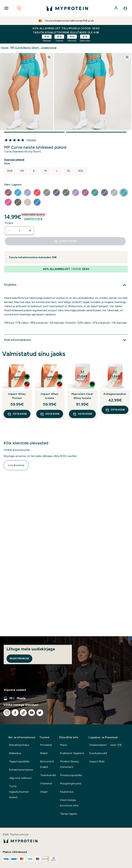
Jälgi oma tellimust (20, 778)
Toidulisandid (48, 775)
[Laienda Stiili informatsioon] (66, 340)
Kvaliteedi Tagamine (72, 753)
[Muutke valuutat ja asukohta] (66, 698)
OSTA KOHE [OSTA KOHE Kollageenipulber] (115, 410)
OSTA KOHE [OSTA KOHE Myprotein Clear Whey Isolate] (82, 414)
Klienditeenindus (19, 745)
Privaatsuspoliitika (71, 775)
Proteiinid (46, 745)
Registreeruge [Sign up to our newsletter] (19, 659)
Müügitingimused (71, 783)
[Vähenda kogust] (9, 231)
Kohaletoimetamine (21, 770)
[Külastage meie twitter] (40, 713)
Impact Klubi (97, 761)
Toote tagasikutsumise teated (19, 792)
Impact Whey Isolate (50, 396)
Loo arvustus (16, 465)
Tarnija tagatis (69, 814)
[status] (19, 231)
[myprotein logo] (67, 8)
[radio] (10, 171)
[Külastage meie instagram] (7, 713)
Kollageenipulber (115, 394)
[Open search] (19, 8)
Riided (44, 753)
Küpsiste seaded (15, 690)
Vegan (44, 792)
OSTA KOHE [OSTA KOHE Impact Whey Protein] (17, 414)
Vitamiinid (46, 783)
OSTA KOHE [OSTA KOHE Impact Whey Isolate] (50, 414)
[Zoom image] (49, 57)
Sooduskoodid (98, 753)
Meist (64, 745)
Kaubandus (67, 792)
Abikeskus (15, 753)
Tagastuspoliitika (19, 761)
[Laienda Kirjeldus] (66, 285)
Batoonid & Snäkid (47, 764)
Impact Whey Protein (17, 396)
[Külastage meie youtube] (32, 713)
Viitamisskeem (106, 745)
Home (5, 48)
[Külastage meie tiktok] (23, 713)
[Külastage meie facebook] (15, 713)
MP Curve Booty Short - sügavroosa (33, 48)
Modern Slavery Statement (69, 764)
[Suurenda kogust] (30, 231)
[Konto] (116, 8)
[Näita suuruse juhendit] (15, 160)
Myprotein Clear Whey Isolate (82, 396)
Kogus (9, 223)
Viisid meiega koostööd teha (69, 803)
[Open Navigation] (6, 8)
